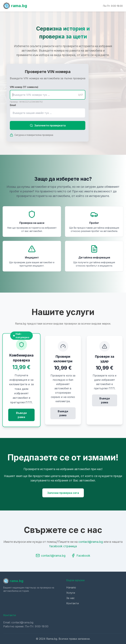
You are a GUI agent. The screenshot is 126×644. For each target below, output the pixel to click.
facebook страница (63, 546)
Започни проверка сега (63, 493)
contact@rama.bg (91, 542)
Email (13, 105)
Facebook (81, 555)
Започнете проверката (48, 125)
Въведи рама (21, 415)
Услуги (71, 593)
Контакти (73, 603)
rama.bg (15, 6)
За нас (70, 598)
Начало (71, 587)
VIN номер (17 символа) (24, 87)
